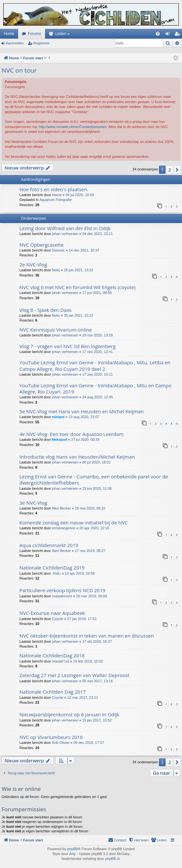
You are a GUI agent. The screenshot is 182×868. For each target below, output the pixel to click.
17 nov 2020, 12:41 (97, 352)
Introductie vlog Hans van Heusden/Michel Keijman (77, 457)
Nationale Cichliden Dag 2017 (53, 692)
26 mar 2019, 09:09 (91, 596)
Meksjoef (59, 440)
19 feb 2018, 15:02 (88, 661)
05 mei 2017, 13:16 (97, 681)
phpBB (72, 849)
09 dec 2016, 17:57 (89, 743)
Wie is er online (21, 789)
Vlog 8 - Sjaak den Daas (45, 310)
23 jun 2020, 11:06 (97, 488)
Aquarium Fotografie (56, 200)
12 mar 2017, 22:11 (82, 698)
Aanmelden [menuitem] (169, 35)
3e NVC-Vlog (33, 503)
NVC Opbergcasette (42, 245)
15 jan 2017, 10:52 (97, 720)
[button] (177, 170)
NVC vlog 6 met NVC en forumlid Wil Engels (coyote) (78, 287)
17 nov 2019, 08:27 (90, 551)
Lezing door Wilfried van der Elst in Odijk (65, 228)
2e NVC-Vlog (33, 264)
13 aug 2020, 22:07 (84, 417)
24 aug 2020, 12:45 (98, 397)
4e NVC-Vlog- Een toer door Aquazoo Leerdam (71, 434)
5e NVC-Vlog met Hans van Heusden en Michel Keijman (82, 411)
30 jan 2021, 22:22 (79, 315)
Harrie (57, 195)
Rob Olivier (61, 743)
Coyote (57, 619)
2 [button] (170, 170)
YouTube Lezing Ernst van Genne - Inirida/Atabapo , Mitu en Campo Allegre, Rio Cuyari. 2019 (95, 388)
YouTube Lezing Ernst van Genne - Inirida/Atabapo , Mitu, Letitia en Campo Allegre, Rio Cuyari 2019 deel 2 (95, 365)
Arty (73, 854)
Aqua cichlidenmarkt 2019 (49, 545)
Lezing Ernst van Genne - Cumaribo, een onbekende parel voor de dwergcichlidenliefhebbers (94, 480)
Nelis (56, 270)
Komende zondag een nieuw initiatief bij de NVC (74, 522)
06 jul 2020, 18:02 (96, 462)
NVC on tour (19, 70)
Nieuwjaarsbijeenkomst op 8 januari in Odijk (69, 714)
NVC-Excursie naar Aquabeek (52, 613)
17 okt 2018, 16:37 (97, 641)
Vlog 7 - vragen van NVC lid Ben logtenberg (68, 346)
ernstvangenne (64, 528)
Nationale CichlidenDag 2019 (52, 568)
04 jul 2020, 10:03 (80, 195)
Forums (34, 34)
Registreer (42, 43)
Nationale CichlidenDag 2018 (52, 655)
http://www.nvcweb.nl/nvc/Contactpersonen (73, 127)
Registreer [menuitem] (179, 35)
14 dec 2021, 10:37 (84, 250)
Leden (61, 34)
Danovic (58, 250)
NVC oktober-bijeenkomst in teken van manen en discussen (87, 636)
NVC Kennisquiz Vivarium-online (56, 330)
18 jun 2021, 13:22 (79, 270)
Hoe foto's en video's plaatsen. (54, 189)
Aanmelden (15, 43)
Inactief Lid (60, 661)
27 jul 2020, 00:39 (85, 440)
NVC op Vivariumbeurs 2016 (51, 737)
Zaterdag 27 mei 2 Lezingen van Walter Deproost (74, 675)
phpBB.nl (113, 859)
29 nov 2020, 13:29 (97, 335)
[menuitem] (158, 34)
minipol (58, 417)
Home (9, 34)
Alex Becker (61, 508)
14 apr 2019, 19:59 (80, 573)
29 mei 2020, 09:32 (90, 508)
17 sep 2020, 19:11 (97, 374)
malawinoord (62, 596)
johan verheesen (65, 234)
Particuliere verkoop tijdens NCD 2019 (62, 590)
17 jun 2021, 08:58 (97, 293)
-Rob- (56, 573)
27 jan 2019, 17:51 (82, 619)
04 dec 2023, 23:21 (97, 234)
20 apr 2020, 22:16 (94, 528)
